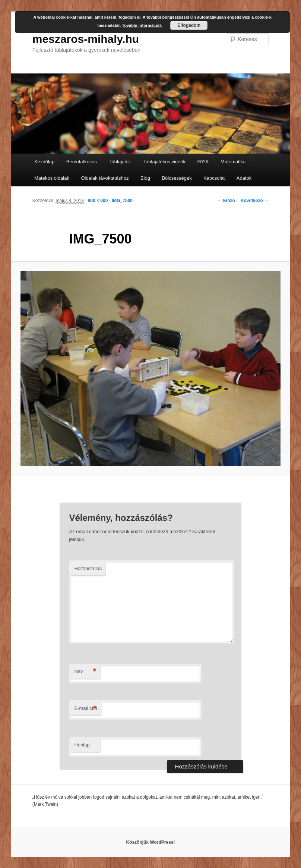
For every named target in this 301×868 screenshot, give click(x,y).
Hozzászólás (88, 568)
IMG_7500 (122, 201)
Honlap (82, 745)
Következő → (255, 201)
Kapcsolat (214, 178)
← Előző (226, 201)
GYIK (203, 162)
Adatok (244, 178)
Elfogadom (189, 25)
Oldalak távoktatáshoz (105, 178)
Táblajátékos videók (164, 162)
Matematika (233, 162)
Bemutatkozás (82, 162)
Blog (145, 178)
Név (85, 672)
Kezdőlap (44, 162)
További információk (142, 25)
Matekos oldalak (52, 178)
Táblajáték (120, 162)
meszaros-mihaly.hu (86, 39)
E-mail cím (85, 709)
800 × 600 (98, 201)
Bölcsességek (177, 178)
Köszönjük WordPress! (150, 842)
